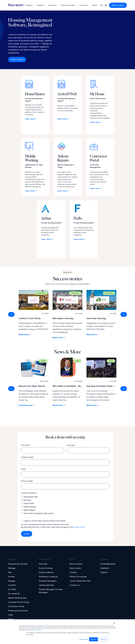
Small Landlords (46, 572)
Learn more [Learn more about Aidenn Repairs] (62, 191)
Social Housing (46, 568)
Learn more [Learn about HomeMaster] (30, 119)
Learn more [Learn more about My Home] (95, 122)
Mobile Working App (17, 598)
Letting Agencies (46, 585)
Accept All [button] (94, 639)
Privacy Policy (38, 630)
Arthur (11, 619)
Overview (43, 564)
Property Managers (48, 581)
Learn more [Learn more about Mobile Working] (30, 191)
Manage (12, 568)
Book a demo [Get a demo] (17, 60)
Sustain (11, 577)
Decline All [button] (104, 639)
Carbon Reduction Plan (80, 581)
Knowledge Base (108, 564)
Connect (12, 585)
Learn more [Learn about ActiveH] (62, 119)
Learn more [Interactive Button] (46, 239)
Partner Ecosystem (78, 577)
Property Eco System (18, 564)
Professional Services (18, 611)
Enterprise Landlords (48, 577)
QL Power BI (14, 594)
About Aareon (76, 564)
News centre (75, 568)
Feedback (105, 568)
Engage (12, 581)
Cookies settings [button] (83, 639)
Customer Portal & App (19, 602)
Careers (73, 572)
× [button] (114, 623)
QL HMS (12, 589)
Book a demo (118, 5)
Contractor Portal (16, 606)
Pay (10, 572)
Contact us (75, 585)
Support (104, 572)
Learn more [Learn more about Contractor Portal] (95, 188)
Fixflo (11, 615)
